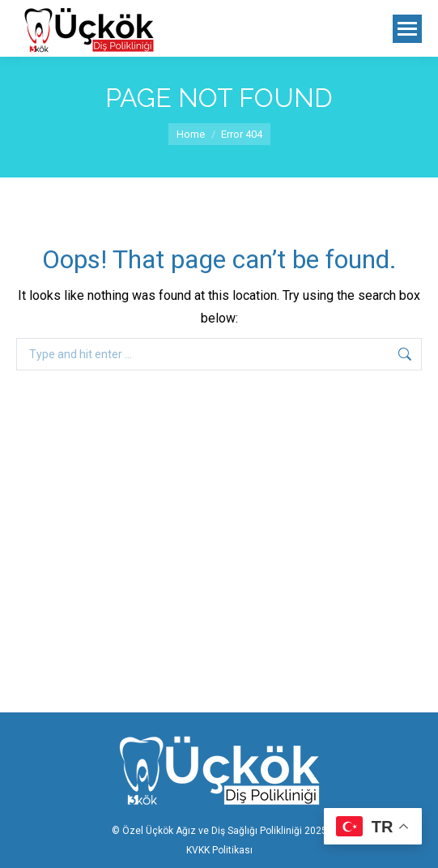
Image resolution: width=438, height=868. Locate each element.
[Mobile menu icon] (407, 29)
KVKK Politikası (219, 850)
